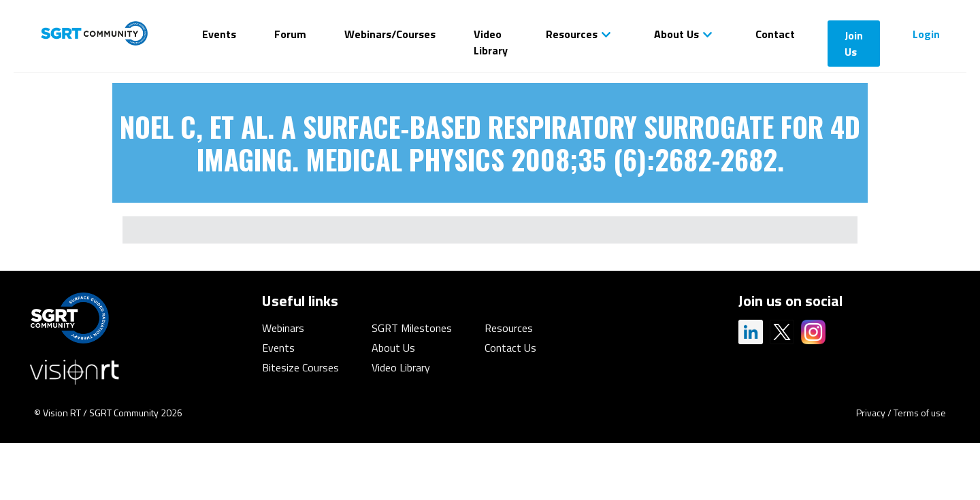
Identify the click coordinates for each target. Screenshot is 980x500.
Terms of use (920, 413)
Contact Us (510, 348)
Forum (290, 34)
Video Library (491, 42)
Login (926, 34)
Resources (572, 34)
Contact (775, 34)
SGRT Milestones (412, 328)
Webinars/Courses (390, 34)
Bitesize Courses (300, 367)
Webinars (283, 328)
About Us (676, 34)
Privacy (871, 413)
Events (219, 34)
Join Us (854, 44)
